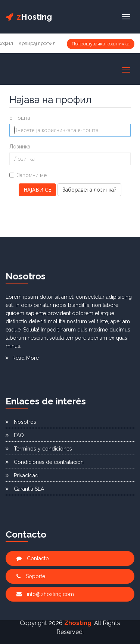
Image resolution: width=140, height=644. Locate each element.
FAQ (15, 435)
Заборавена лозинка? (89, 190)
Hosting (29, 17)
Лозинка (20, 147)
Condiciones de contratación (45, 462)
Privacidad (22, 475)
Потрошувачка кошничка (101, 44)
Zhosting (78, 623)
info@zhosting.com (45, 594)
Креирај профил (37, 43)
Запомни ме (28, 175)
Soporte (31, 576)
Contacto (33, 558)
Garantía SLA (25, 489)
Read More (22, 358)
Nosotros (21, 422)
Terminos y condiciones (39, 449)
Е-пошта (20, 118)
